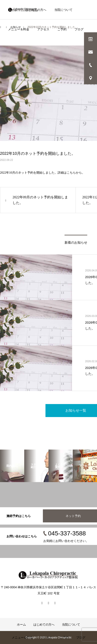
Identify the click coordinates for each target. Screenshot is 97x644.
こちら (71, 173)
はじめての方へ (36, 10)
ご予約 (62, 29)
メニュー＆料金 (19, 29)
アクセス (43, 29)
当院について (63, 10)
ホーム (13, 10)
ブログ (79, 29)
